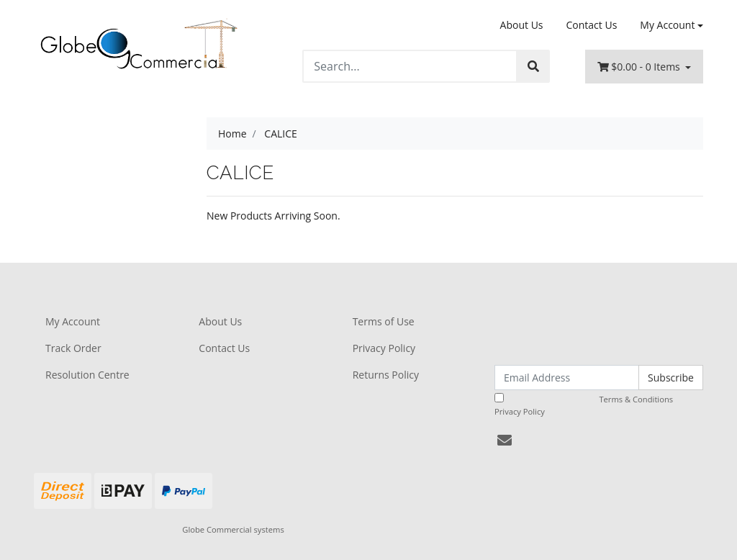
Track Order (73, 348)
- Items (640, 67)
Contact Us (592, 25)
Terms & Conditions (636, 399)
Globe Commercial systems (233, 529)
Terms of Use (384, 321)
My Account (73, 321)
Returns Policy (386, 375)
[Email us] (505, 440)
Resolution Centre (87, 375)
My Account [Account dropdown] (667, 25)
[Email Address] (567, 378)
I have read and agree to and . (592, 405)
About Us (522, 25)
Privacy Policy (384, 348)
